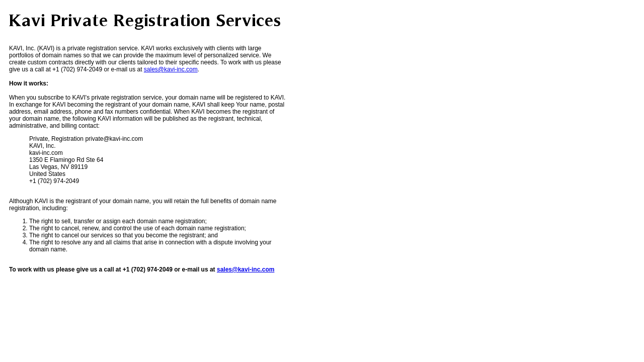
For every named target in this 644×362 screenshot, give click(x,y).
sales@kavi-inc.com (171, 69)
